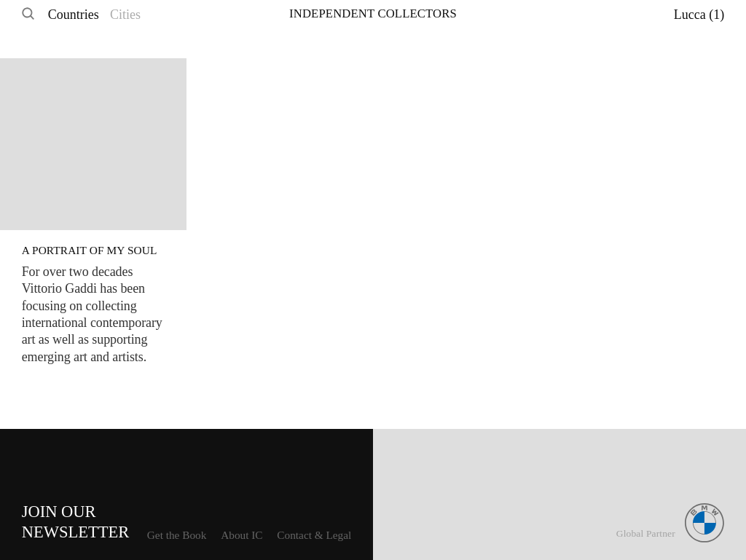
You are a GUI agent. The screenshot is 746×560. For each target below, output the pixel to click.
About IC (242, 535)
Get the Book (177, 535)
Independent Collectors (373, 13)
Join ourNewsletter (75, 522)
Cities (125, 15)
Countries (74, 15)
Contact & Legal (314, 535)
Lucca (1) (699, 15)
